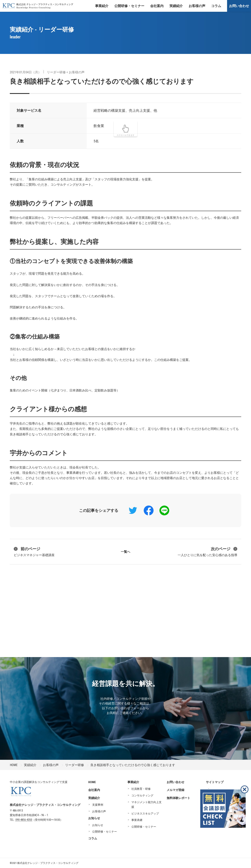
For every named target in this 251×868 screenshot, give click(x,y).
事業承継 (137, 820)
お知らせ (94, 818)
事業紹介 (102, 6)
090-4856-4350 (24, 820)
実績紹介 (176, 6)
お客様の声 (197, 6)
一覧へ (125, 552)
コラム (216, 6)
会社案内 (157, 6)
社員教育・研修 (141, 789)
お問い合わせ (239, 6)
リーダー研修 (56, 72)
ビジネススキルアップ (145, 814)
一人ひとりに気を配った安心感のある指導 (207, 551)
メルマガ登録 (176, 790)
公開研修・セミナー (129, 6)
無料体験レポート (178, 798)
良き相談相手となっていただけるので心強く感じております (102, 81)
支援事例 (98, 805)
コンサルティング (142, 795)
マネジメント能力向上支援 (146, 804)
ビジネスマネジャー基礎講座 (34, 551)
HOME (14, 765)
